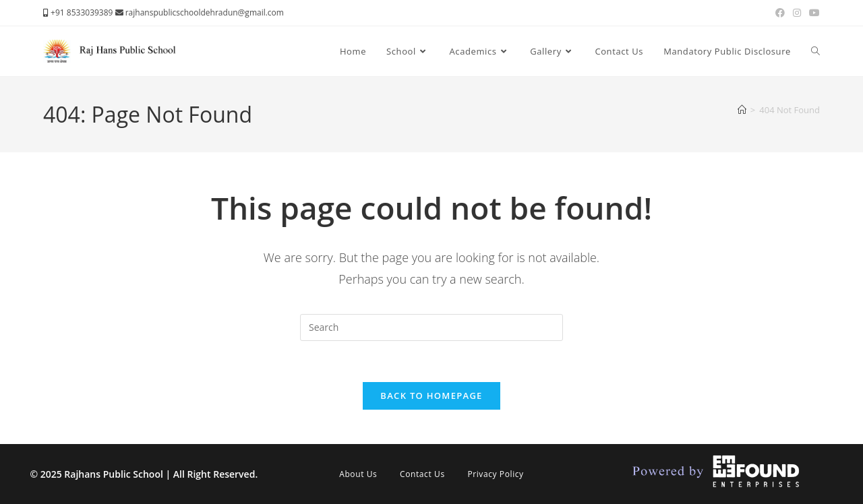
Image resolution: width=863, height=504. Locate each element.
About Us (358, 474)
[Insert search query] (431, 327)
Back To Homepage (431, 396)
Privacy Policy (495, 474)
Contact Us (422, 474)
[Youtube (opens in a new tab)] (812, 13)
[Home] (742, 110)
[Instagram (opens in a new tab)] (797, 13)
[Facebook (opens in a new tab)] (780, 13)
